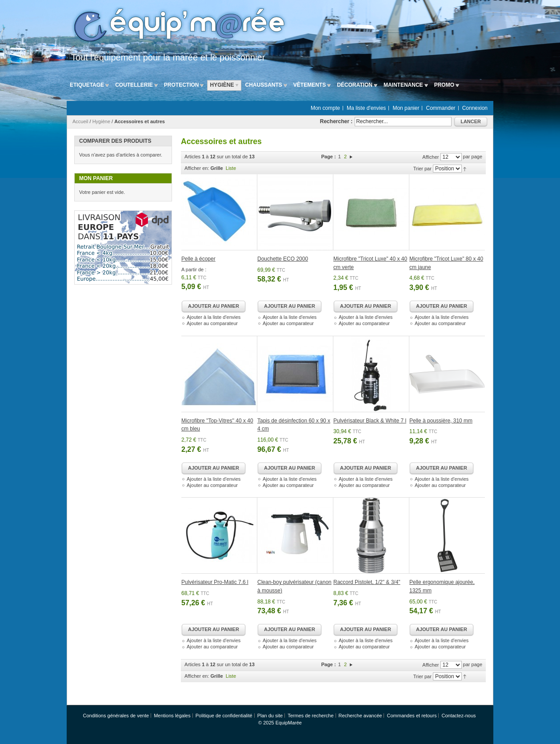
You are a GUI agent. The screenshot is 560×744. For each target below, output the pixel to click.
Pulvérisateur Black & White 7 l (370, 421)
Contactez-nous (458, 716)
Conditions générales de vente (116, 716)
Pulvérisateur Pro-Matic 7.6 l (215, 582)
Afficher (430, 157)
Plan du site (270, 716)
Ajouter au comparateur (212, 323)
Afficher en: (197, 168)
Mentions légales (172, 716)
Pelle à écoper (198, 259)
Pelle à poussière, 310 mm (441, 421)
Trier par (422, 169)
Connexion (475, 108)
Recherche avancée (360, 716)
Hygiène (101, 121)
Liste (231, 168)
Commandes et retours (412, 716)
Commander (441, 108)
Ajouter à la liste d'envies (214, 317)
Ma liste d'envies (366, 108)
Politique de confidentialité (224, 716)
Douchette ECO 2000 (283, 259)
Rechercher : (336, 121)
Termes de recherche (310, 716)
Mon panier (406, 108)
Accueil (80, 121)
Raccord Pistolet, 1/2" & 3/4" (367, 582)
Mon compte (325, 108)
